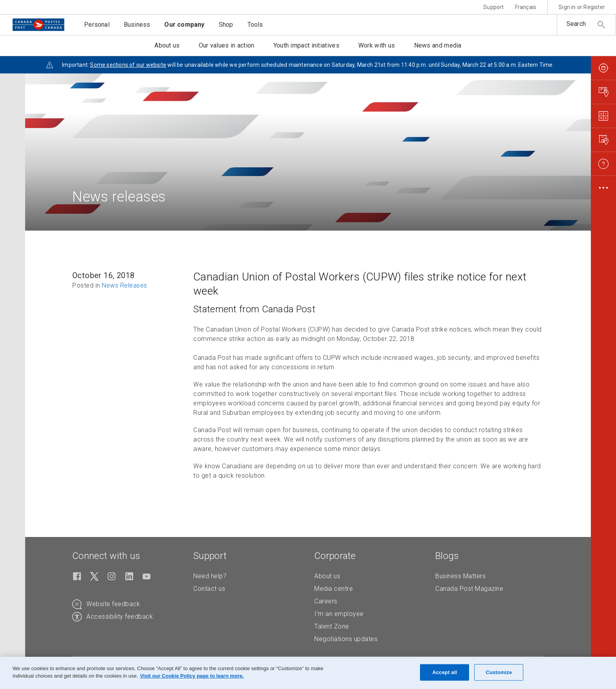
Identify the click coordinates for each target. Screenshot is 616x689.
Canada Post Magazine (469, 589)
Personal (97, 25)
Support (493, 7)
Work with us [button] (377, 45)
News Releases (125, 285)
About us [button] (167, 45)
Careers (326, 601)
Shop (226, 25)
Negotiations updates (346, 639)
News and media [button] (438, 45)
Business (137, 25)
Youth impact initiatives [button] (306, 45)
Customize (499, 672)
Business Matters (460, 576)
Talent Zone (332, 626)
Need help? (210, 576)
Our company (184, 25)
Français (526, 7)
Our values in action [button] (227, 45)
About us (327, 576)
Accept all (445, 672)
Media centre (334, 589)
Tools (255, 25)
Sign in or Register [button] (582, 7)
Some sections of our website (128, 65)
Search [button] (576, 24)
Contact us (209, 589)
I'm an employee (339, 614)
